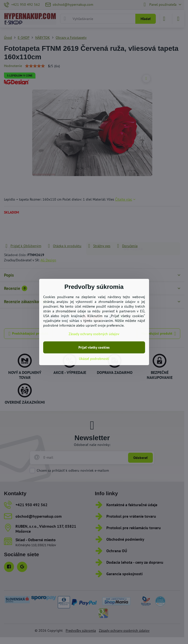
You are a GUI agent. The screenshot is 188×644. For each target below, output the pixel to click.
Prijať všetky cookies (94, 347)
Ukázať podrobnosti (94, 359)
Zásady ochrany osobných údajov (94, 334)
